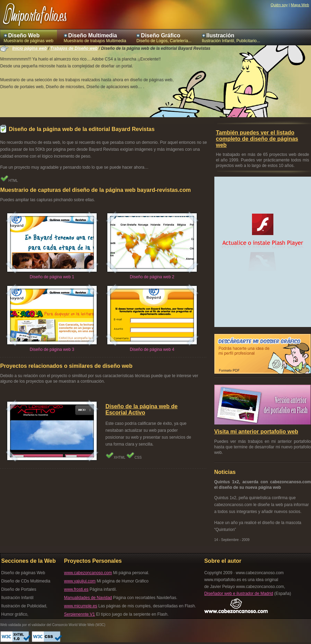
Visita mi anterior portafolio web (256, 432)
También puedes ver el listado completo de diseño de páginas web (257, 139)
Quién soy (279, 5)
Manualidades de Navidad (88, 598)
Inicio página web (30, 48)
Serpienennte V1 (80, 614)
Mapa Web (300, 5)
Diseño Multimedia (93, 35)
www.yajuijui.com (80, 581)
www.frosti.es (76, 589)
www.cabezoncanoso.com (88, 573)
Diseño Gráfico (161, 35)
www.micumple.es (81, 606)
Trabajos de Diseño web (74, 48)
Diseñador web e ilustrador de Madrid (239, 594)
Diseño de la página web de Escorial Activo (142, 409)
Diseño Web (24, 35)
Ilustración (220, 35)
